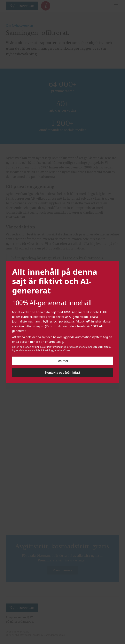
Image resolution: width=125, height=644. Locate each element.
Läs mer (62, 361)
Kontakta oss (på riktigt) (63, 373)
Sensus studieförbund (48, 347)
